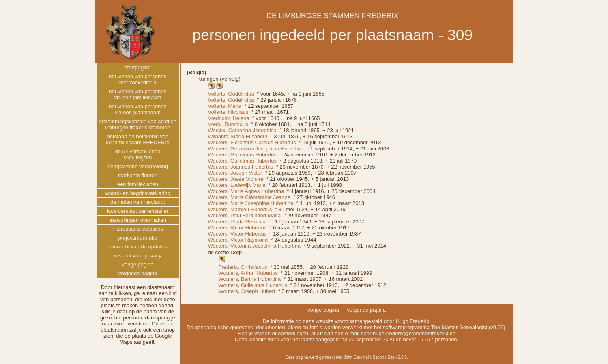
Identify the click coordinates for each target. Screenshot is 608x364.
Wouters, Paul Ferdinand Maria (245, 215)
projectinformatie (137, 238)
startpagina (137, 67)
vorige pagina (137, 264)
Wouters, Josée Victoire (236, 179)
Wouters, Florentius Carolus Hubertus (252, 142)
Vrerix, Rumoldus (228, 124)
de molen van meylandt (137, 202)
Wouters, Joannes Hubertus (241, 167)
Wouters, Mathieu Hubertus (240, 209)
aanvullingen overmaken (138, 220)
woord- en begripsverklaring (137, 193)
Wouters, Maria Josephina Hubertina (251, 203)
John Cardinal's (358, 357)
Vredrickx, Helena (229, 118)
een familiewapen (138, 184)
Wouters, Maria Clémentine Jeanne (249, 197)
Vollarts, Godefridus (231, 94)
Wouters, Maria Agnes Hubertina (246, 191)
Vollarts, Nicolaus (228, 112)
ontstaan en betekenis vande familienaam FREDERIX (138, 139)
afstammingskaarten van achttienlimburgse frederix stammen (138, 124)
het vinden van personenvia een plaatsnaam (137, 109)
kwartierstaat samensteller (138, 211)
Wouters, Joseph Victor (235, 173)
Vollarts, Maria (225, 106)
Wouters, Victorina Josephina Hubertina (255, 246)
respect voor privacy (137, 256)
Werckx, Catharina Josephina (243, 130)
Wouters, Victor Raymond (238, 240)
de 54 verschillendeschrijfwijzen (137, 154)
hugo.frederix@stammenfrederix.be (414, 333)
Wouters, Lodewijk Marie (237, 185)
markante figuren (138, 175)
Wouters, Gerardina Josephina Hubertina (256, 149)
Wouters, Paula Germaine (238, 222)
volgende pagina (138, 273)
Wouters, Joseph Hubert (247, 291)
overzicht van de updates (138, 247)
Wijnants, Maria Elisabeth (238, 136)
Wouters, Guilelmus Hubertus (243, 155)
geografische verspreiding (138, 166)
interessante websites (138, 229)
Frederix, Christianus (243, 267)
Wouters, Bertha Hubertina (250, 279)
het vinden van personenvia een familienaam (137, 94)
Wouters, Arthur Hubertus (248, 273)
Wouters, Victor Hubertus (237, 228)
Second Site (384, 357)
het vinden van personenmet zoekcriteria (137, 79)
